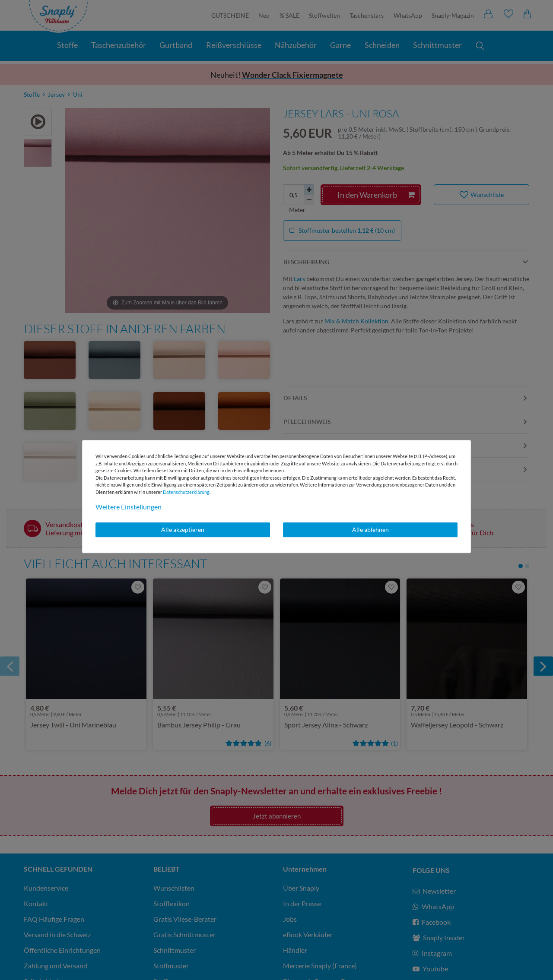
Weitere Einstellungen (129, 507)
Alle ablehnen (370, 530)
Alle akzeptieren (183, 530)
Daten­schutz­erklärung (186, 492)
